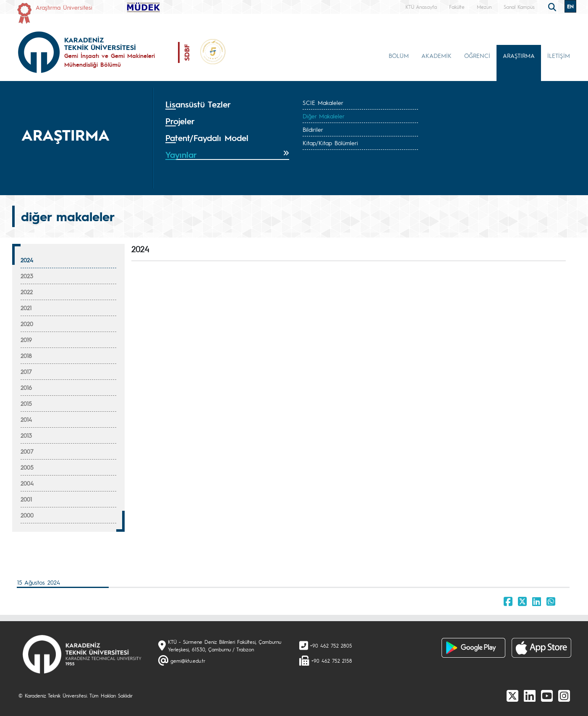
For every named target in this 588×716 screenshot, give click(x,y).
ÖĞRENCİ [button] (477, 55)
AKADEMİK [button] (436, 55)
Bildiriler (313, 129)
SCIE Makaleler (323, 102)
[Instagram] (564, 695)
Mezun (484, 7)
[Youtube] (547, 695)
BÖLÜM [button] (399, 55)
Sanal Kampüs (519, 7)
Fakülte (457, 7)
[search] (553, 6)
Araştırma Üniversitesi (64, 7)
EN (570, 6)
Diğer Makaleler (324, 116)
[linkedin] (530, 695)
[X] (512, 695)
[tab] (227, 105)
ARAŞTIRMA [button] (519, 55)
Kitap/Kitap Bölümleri (330, 143)
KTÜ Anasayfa (421, 7)
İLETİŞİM (559, 55)
